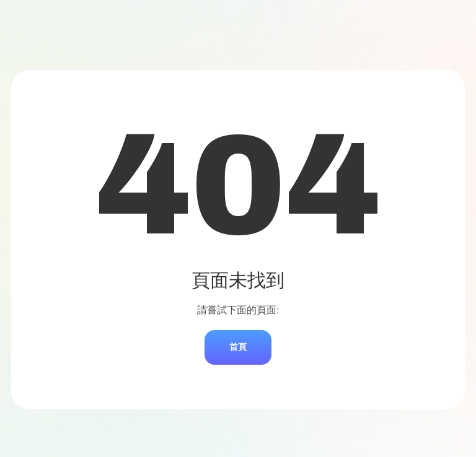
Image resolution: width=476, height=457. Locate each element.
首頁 (238, 347)
